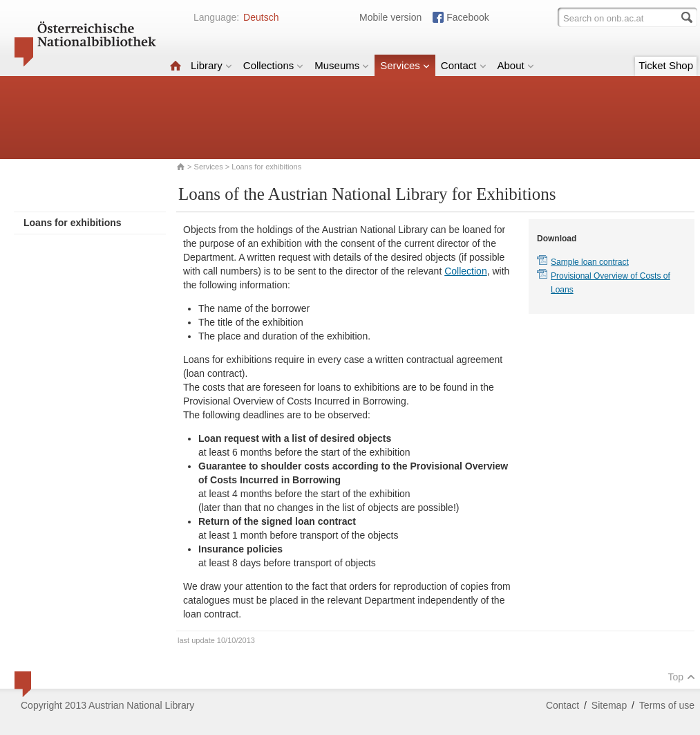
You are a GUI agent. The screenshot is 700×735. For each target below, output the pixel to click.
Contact (464, 65)
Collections (273, 65)
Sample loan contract (590, 262)
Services (405, 65)
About (516, 65)
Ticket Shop (666, 65)
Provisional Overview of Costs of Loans (611, 283)
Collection (465, 271)
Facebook (467, 17)
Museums (342, 65)
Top (681, 677)
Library (211, 65)
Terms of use (667, 705)
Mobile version (390, 17)
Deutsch (261, 17)
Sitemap (609, 705)
